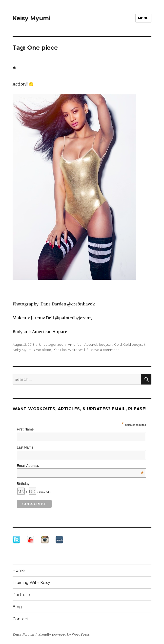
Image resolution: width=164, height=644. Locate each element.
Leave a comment (104, 350)
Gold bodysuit (134, 344)
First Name (25, 429)
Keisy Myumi (31, 18)
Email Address (80, 466)
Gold (118, 344)
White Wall (76, 350)
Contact (20, 619)
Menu (143, 18)
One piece (42, 350)
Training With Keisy (31, 583)
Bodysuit (106, 344)
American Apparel (82, 344)
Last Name (25, 447)
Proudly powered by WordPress (64, 634)
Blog (17, 607)
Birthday (23, 484)
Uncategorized (51, 344)
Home (19, 570)
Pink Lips (60, 350)
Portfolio (21, 595)
